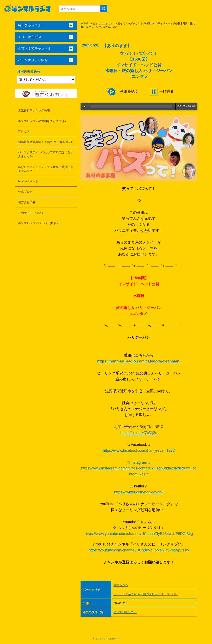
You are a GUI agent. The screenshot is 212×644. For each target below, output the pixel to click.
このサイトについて (31, 213)
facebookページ (28, 181)
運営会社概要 (27, 202)
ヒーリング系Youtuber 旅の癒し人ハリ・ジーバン (146, 594)
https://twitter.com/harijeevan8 (139, 492)
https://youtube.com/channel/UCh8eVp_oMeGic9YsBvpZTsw (139, 550)
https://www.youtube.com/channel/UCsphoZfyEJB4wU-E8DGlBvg (139, 534)
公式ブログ (25, 192)
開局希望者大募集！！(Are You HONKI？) (45, 142)
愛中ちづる (121, 585)
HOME (84, 24)
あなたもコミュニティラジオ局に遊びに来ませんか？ (46, 169)
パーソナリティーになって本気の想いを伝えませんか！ (46, 154)
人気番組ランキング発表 (34, 111)
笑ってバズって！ (103, 24)
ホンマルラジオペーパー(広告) (38, 223)
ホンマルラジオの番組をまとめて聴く (43, 121)
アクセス (24, 131)
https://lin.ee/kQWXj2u (139, 433)
